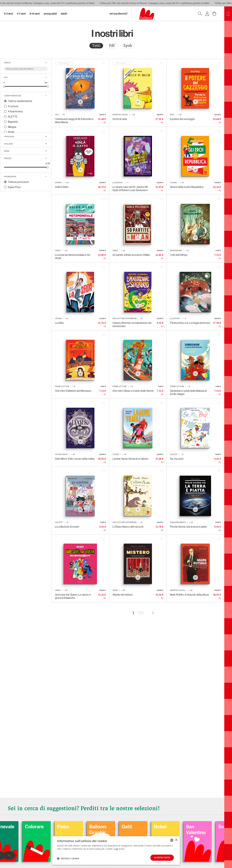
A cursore (13, 106)
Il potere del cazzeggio (182, 119)
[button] (68, 858)
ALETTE (13, 117)
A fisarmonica (15, 111)
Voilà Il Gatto (62, 187)
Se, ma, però (177, 459)
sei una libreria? (119, 14)
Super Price (14, 187)
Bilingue (12, 127)
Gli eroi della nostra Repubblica (187, 187)
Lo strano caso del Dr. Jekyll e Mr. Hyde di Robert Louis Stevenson (130, 189)
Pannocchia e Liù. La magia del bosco (190, 323)
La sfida (59, 323)
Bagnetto (13, 122)
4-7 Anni (21, 14)
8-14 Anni (35, 14)
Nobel (187, 827)
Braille (11, 132)
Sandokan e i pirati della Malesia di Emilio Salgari (188, 392)
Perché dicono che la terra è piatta (188, 527)
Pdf (112, 46)
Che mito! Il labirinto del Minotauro (73, 391)
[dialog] (116, 850)
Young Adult (50, 14)
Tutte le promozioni (18, 182)
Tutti (96, 46)
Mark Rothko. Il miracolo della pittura (189, 595)
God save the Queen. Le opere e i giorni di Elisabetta (73, 596)
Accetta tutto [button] (162, 858)
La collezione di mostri (67, 527)
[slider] (4, 86)
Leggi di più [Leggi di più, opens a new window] (119, 849)
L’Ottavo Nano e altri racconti (128, 527)
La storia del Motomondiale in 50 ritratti (73, 256)
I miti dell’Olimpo (179, 255)
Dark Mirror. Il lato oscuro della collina (75, 459)
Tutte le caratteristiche (20, 101)
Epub (128, 46)
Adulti (64, 14)
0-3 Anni (8, 14)
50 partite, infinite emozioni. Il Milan (131, 255)
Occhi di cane (120, 119)
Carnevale (30, 827)
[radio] (96, 46)
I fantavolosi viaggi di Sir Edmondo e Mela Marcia (74, 121)
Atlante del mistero (123, 595)
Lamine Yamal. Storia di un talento (130, 459)
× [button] (176, 840)
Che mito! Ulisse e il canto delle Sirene (133, 391)
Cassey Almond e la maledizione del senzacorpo (132, 324)
